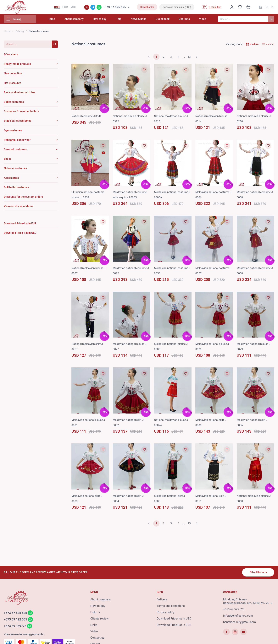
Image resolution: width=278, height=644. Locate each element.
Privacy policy (166, 613)
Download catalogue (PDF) (177, 8)
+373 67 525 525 (115, 8)
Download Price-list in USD (174, 619)
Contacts (186, 20)
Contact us (97, 638)
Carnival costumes (15, 150)
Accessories (11, 179)
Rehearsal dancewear (17, 141)
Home (65, 20)
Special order (147, 8)
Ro (266, 8)
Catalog (20, 32)
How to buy (110, 20)
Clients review (99, 619)
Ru (272, 8)
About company (86, 20)
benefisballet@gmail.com (239, 623)
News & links (144, 20)
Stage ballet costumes (18, 122)
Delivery (162, 600)
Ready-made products (17, 65)
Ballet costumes (14, 103)
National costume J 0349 (88, 117)
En (260, 8)
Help (127, 20)
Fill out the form (257, 573)
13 (189, 58)
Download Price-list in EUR (174, 626)
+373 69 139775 (16, 627)
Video (203, 20)
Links (94, 626)
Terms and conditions (171, 607)
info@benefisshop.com (238, 616)
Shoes (8, 160)
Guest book (166, 20)
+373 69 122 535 (17, 620)
